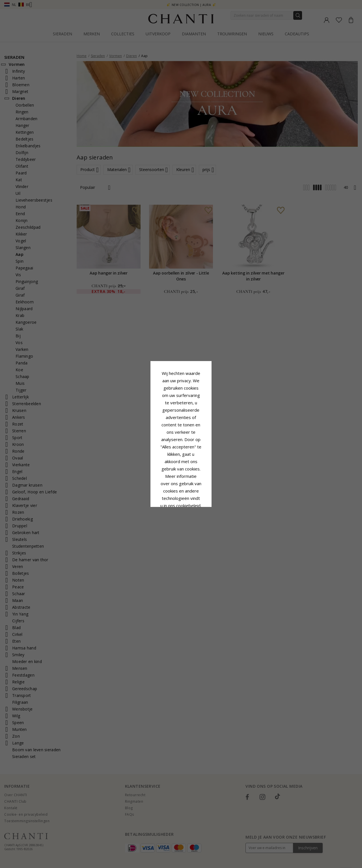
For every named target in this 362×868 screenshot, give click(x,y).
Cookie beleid (193, 440)
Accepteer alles (181, 468)
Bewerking (206, 480)
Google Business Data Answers (181, 454)
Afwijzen (156, 480)
